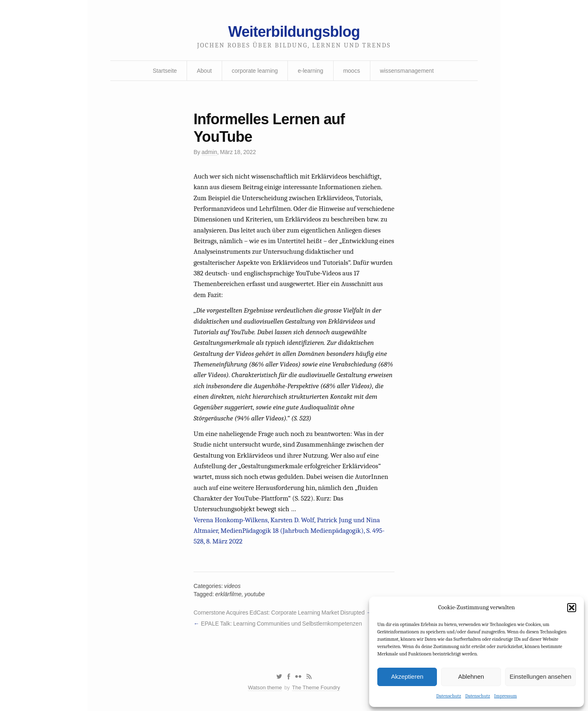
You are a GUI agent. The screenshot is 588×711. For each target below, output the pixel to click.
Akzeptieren (407, 676)
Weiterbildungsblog (294, 32)
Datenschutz (449, 696)
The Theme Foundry (316, 688)
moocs (351, 71)
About (204, 71)
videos (232, 586)
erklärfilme (228, 594)
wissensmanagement (407, 71)
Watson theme (265, 688)
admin (209, 152)
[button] (572, 608)
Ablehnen (471, 676)
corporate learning (255, 71)
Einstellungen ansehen (540, 676)
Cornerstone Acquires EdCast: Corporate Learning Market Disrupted (279, 613)
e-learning (310, 71)
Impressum (506, 696)
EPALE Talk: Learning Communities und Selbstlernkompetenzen (281, 624)
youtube (255, 594)
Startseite (165, 71)
